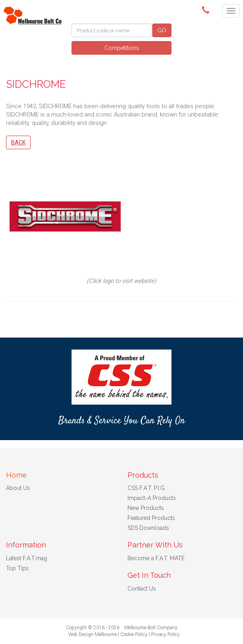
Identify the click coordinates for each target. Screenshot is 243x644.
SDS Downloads (148, 528)
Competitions (122, 48)
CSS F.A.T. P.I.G (146, 488)
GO (162, 30)
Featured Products (151, 518)
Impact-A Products (152, 498)
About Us (18, 488)
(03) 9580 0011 (207, 10)
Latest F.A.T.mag (27, 558)
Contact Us (142, 589)
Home (16, 475)
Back (18, 142)
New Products (146, 508)
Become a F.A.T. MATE (156, 558)
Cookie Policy (134, 634)
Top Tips (17, 568)
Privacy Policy (165, 634)
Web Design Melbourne (93, 634)
